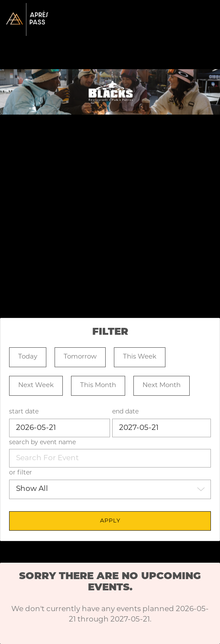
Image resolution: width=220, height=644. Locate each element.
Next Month (162, 386)
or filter (21, 473)
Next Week (36, 386)
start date (24, 412)
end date (125, 412)
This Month (98, 386)
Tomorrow (80, 357)
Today (28, 357)
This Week (140, 357)
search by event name (42, 443)
